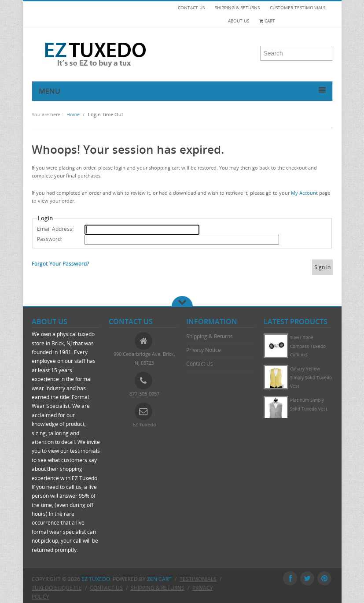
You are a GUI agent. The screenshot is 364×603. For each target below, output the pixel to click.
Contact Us (200, 364)
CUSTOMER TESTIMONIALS (298, 8)
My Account (304, 193)
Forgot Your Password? (60, 264)
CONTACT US (191, 8)
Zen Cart (159, 579)
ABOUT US (239, 21)
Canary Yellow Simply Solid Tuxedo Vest (311, 377)
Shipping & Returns (210, 336)
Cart (267, 21)
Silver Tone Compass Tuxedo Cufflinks (308, 346)
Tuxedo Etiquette (57, 587)
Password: (50, 239)
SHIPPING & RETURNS (237, 8)
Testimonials (198, 579)
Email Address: (55, 229)
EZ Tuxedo (96, 579)
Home (73, 114)
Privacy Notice (204, 350)
